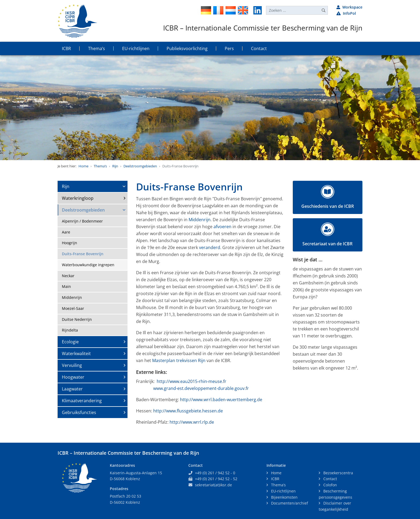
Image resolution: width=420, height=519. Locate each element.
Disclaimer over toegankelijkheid (335, 506)
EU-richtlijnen (283, 491)
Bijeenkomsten (284, 497)
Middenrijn (72, 297)
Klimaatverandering (82, 401)
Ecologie (70, 342)
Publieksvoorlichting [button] (187, 48)
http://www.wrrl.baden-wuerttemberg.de (221, 400)
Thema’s (100, 166)
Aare (66, 232)
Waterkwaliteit (76, 353)
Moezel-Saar (73, 308)
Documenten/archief (289, 503)
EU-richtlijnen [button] (136, 48)
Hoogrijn (70, 243)
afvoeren (222, 227)
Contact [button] (259, 48)
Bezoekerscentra (338, 473)
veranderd (210, 247)
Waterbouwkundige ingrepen (88, 265)
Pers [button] (229, 48)
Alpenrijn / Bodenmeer (82, 221)
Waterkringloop (78, 198)
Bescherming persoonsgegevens (335, 494)
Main (66, 286)
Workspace (349, 7)
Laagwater (72, 389)
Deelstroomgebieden (140, 166)
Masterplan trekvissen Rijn (179, 360)
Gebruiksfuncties (79, 412)
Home (83, 166)
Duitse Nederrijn (77, 319)
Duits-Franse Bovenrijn (83, 254)
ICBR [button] (66, 48)
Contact (330, 479)
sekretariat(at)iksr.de (213, 485)
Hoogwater (73, 377)
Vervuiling (72, 365)
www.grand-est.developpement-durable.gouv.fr (201, 388)
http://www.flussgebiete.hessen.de (188, 411)
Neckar (68, 276)
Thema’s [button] (97, 48)
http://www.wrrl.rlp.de (192, 422)
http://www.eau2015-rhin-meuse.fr (192, 381)
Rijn (115, 166)
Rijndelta (70, 330)
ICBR (275, 479)
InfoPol (346, 13)
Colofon (330, 485)
